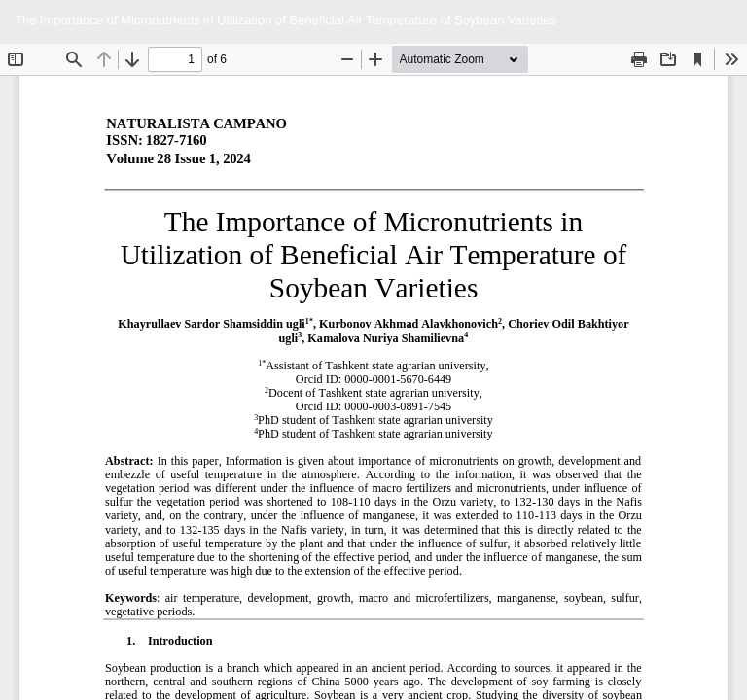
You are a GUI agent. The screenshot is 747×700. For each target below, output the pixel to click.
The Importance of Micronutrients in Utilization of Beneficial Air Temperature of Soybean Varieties (285, 20)
